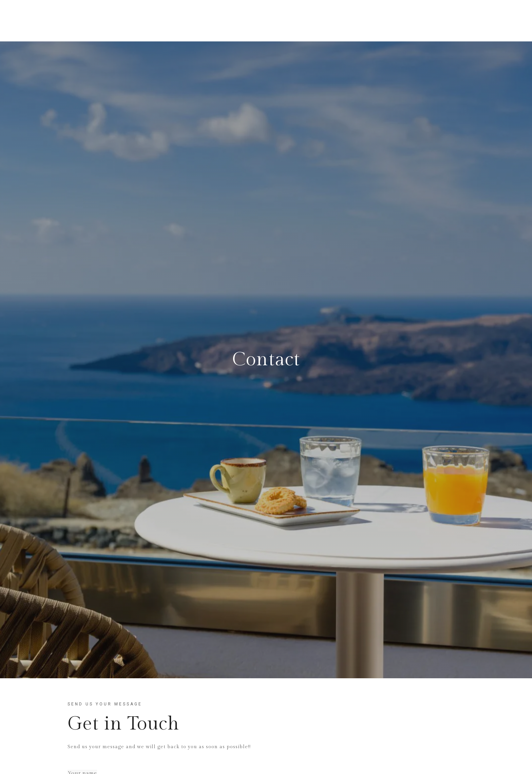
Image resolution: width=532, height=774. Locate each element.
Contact (403, 21)
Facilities (290, 21)
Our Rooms (246, 21)
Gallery (367, 21)
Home (207, 21)
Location (329, 21)
